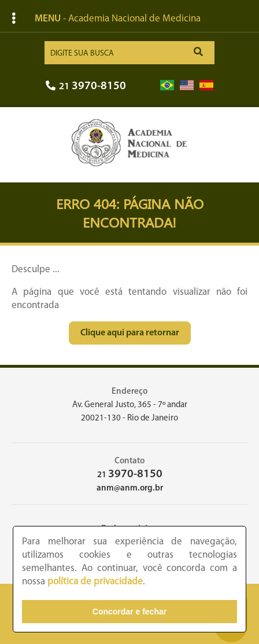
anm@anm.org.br (130, 489)
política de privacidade (95, 582)
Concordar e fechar (129, 612)
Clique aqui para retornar (130, 333)
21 (86, 87)
